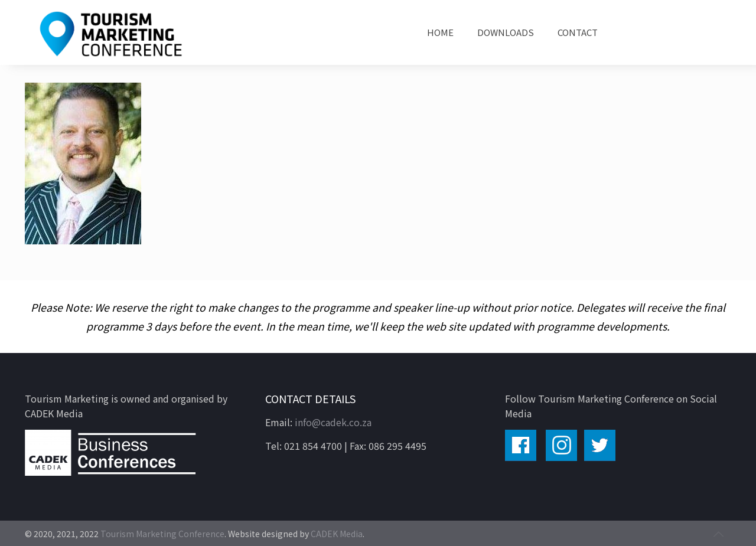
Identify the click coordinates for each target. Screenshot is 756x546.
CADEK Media (337, 534)
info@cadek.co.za (333, 422)
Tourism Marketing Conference (162, 534)
